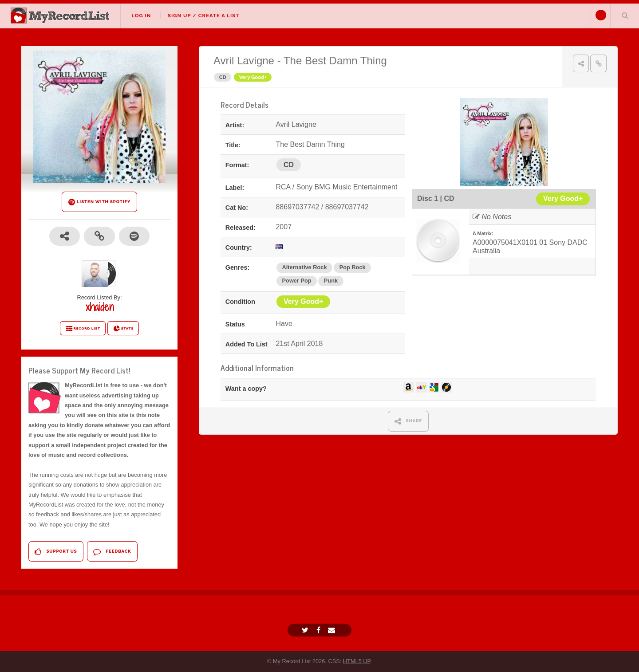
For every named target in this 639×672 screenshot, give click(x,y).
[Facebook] (319, 630)
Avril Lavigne (244, 61)
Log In (141, 16)
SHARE (408, 421)
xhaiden (100, 307)
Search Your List (625, 15)
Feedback (112, 552)
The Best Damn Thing (335, 61)
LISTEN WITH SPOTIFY (100, 202)
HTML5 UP (357, 661)
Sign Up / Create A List (203, 16)
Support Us (56, 552)
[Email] (333, 630)
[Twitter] (306, 630)
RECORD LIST (83, 329)
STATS (123, 329)
